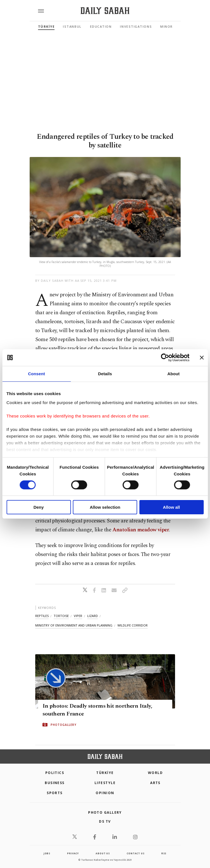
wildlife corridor (133, 625)
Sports (55, 793)
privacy (73, 853)
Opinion (105, 793)
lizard (93, 616)
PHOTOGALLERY (63, 725)
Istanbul (72, 26)
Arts (155, 783)
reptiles (42, 616)
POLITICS (55, 773)
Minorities (171, 26)
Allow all (172, 507)
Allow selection (105, 507)
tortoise (61, 616)
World (155, 773)
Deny (39, 507)
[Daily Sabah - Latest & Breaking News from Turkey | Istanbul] (105, 11)
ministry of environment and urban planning (74, 625)
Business (55, 783)
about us (103, 853)
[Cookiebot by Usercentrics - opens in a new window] (165, 358)
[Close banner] (202, 358)
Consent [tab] (36, 374)
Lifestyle (105, 783)
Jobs (47, 853)
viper (78, 616)
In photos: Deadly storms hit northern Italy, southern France (97, 710)
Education (101, 26)
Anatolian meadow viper (141, 530)
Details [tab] (105, 374)
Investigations (136, 26)
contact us (135, 853)
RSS (164, 853)
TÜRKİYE (46, 26)
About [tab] (174, 374)
